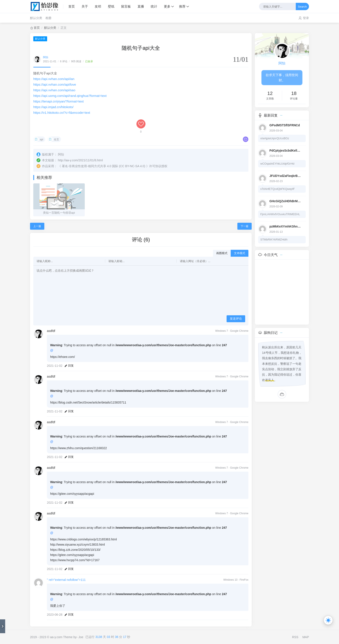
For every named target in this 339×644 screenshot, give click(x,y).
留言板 (126, 6)
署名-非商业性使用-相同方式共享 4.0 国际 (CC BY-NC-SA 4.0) (104, 166)
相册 (48, 18)
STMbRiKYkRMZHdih (274, 239)
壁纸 (111, 6)
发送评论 (236, 319)
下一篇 (245, 226)
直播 (141, 6)
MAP (306, 637)
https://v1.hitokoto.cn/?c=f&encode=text (62, 113)
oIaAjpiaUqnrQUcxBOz (275, 138)
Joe (81, 637)
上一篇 (37, 226)
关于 (85, 6)
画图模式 (222, 253)
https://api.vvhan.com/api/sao (54, 90)
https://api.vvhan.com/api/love (55, 84)
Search (302, 7)
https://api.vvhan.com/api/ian (54, 79)
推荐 (182, 6)
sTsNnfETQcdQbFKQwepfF (278, 189)
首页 (72, 6)
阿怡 (46, 57)
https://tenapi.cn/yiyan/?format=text (58, 101)
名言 (56, 139)
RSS (295, 637)
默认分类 (36, 18)
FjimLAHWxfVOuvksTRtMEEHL (280, 214)
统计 (154, 6)
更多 (167, 6)
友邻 (98, 6)
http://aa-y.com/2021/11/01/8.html (80, 160)
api (42, 139)
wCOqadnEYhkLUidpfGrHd (277, 164)
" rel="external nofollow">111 (66, 580)
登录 (306, 18)
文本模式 (240, 253)
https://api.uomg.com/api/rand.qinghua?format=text (70, 96)
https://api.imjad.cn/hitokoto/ (53, 107)
